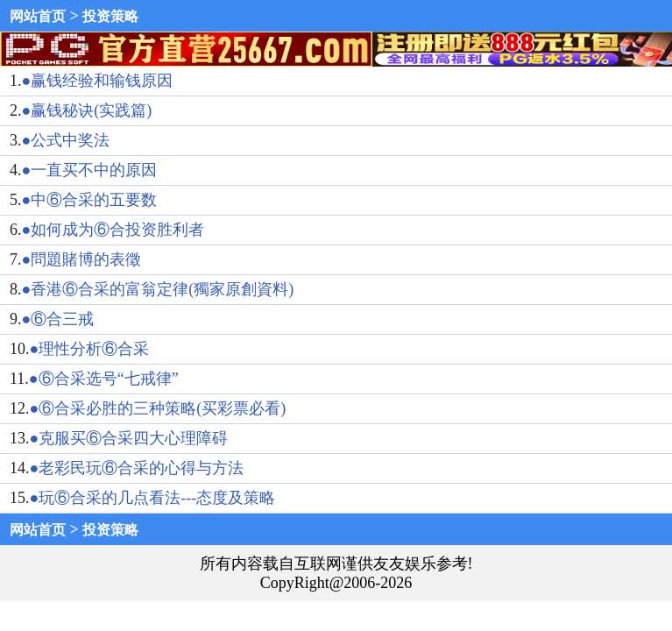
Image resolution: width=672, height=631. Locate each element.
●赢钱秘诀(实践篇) (87, 110)
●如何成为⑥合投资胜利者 (113, 230)
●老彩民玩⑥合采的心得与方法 (137, 468)
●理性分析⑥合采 (90, 349)
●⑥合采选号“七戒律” (104, 379)
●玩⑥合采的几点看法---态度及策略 (153, 498)
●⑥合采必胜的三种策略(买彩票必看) (158, 408)
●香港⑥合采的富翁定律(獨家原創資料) (158, 289)
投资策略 (110, 16)
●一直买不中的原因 (90, 170)
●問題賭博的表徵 (82, 259)
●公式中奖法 (66, 140)
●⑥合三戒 (58, 319)
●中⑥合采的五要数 (90, 200)
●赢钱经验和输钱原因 (98, 81)
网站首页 (38, 16)
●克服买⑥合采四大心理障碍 (129, 438)
